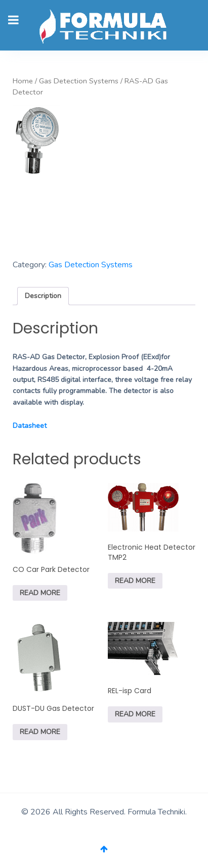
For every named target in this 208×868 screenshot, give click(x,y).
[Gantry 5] (104, 25)
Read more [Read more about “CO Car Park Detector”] (40, 593)
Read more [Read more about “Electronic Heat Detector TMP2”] (135, 581)
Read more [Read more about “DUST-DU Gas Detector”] (40, 732)
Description (43, 296)
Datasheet (30, 426)
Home (23, 81)
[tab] (43, 296)
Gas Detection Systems (79, 81)
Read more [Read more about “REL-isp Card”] (135, 714)
